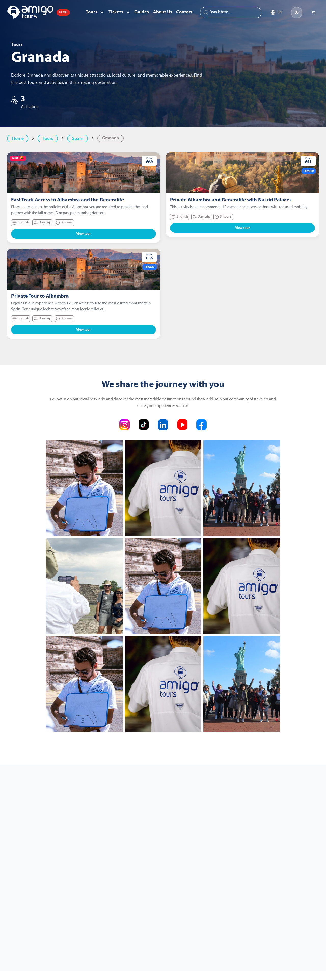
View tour (84, 234)
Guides (142, 12)
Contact (184, 12)
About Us (163, 12)
